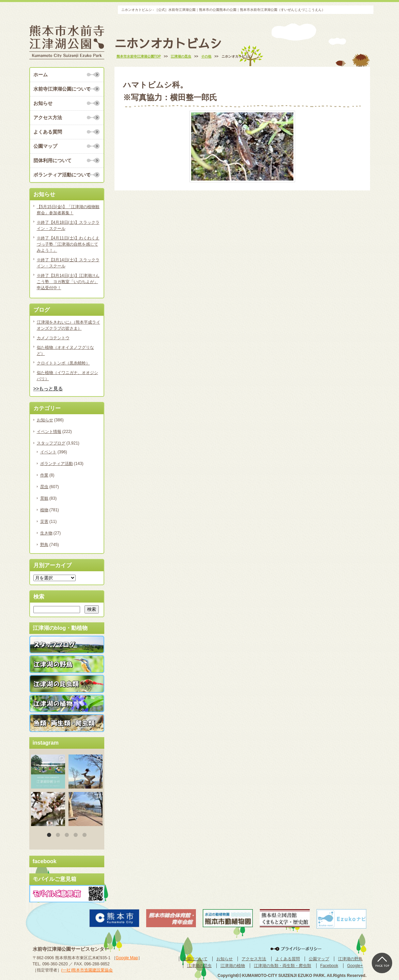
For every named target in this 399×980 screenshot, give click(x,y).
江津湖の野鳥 (350, 959)
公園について (195, 959)
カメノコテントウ (53, 338)
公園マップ (45, 146)
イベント (48, 452)
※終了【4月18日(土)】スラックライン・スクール (68, 225)
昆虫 (44, 487)
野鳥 (44, 545)
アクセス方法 (48, 118)
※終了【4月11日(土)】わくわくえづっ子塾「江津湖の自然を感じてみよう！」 (68, 244)
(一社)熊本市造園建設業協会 (87, 970)
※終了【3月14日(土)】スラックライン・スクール (68, 263)
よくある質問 (48, 132)
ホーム (41, 75)
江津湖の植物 (233, 966)
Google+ (355, 966)
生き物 (46, 533)
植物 (44, 510)
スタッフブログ (51, 443)
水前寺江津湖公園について (62, 89)
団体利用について (52, 160)
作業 (44, 475)
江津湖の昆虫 (199, 966)
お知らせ (43, 103)
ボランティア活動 (57, 464)
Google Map (127, 958)
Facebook (329, 966)
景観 (44, 498)
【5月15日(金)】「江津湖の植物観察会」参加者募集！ (68, 210)
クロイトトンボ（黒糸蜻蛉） (63, 363)
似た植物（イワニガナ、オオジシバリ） (67, 376)
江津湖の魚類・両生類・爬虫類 (282, 966)
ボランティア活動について (62, 175)
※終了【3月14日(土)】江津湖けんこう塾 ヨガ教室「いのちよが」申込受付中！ (68, 282)
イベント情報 (49, 432)
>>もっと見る (48, 389)
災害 (44, 522)
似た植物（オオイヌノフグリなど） (65, 351)
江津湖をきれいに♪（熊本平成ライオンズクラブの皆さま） (68, 325)
